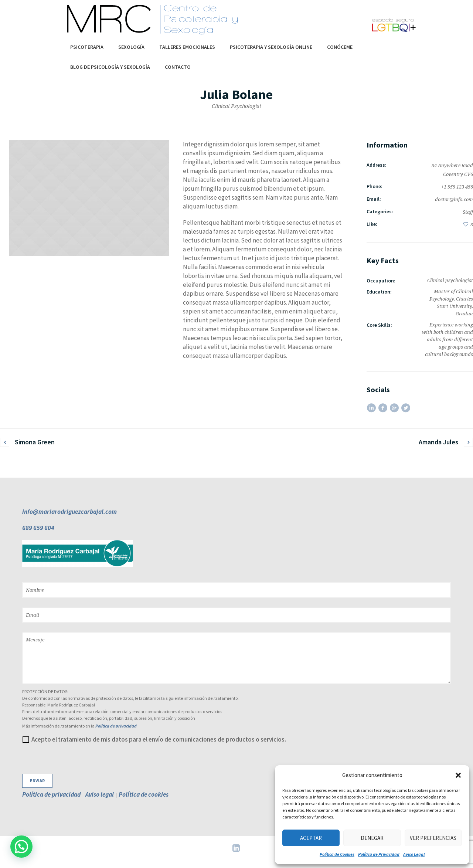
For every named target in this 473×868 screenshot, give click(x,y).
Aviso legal (100, 794)
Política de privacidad (116, 726)
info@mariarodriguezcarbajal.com (69, 512)
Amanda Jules (438, 442)
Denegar (372, 838)
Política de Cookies (337, 854)
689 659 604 (38, 528)
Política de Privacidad (379, 854)
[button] (458, 775)
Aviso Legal (414, 854)
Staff (468, 212)
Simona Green (35, 442)
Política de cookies (144, 794)
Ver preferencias (433, 838)
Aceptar (311, 838)
